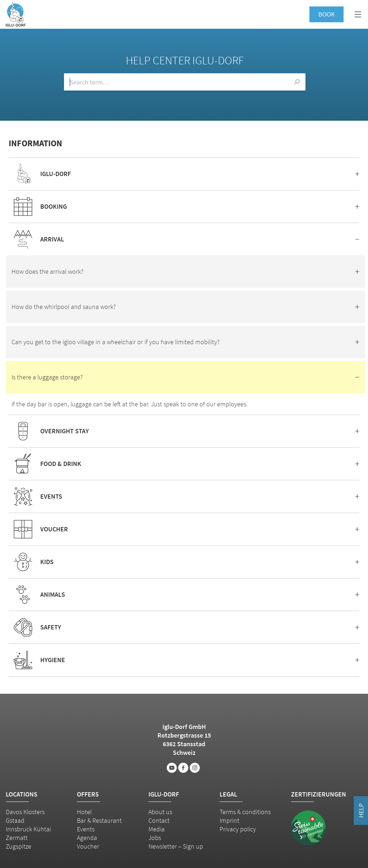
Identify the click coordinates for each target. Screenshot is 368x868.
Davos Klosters (25, 812)
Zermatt (17, 838)
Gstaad (15, 820)
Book (326, 14)
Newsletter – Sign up (176, 846)
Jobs (155, 838)
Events (86, 829)
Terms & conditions (245, 812)
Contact (159, 820)
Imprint (229, 820)
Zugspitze (19, 846)
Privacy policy (238, 829)
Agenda (87, 838)
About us (160, 812)
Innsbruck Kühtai (28, 829)
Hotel (84, 812)
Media (157, 829)
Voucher (88, 846)
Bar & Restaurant (99, 820)
